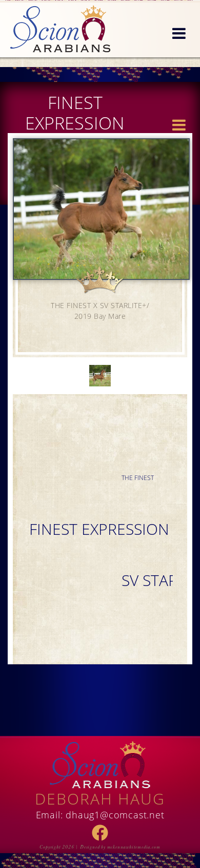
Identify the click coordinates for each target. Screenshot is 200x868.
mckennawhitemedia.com (134, 847)
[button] (179, 34)
